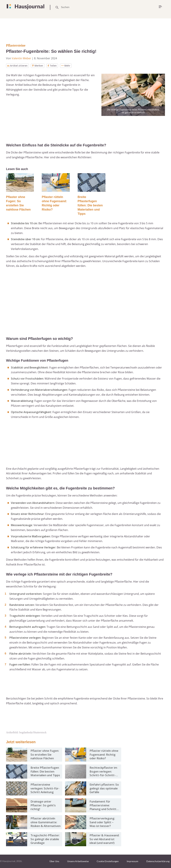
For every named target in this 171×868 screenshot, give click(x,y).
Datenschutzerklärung (158, 861)
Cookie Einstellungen (108, 861)
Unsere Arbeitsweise (78, 861)
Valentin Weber (21, 58)
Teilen (52, 66)
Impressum (133, 861)
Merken (38, 66)
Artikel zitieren (17, 66)
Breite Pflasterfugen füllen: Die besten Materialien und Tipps (90, 205)
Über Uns (54, 861)
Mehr (66, 66)
